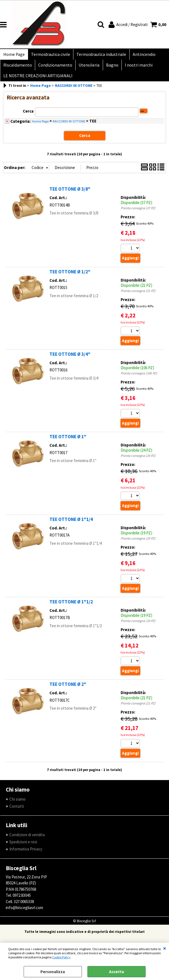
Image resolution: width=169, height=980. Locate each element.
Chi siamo (17, 803)
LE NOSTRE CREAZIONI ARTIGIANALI (38, 79)
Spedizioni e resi (23, 846)
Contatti (17, 810)
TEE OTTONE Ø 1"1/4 (71, 523)
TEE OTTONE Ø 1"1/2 (71, 606)
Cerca (28, 115)
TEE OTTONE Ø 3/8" (70, 193)
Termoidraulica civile (50, 55)
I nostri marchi (136, 67)
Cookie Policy (61, 957)
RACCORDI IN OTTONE (69, 125)
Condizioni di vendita (27, 839)
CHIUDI (165, 948)
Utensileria (88, 67)
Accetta (117, 972)
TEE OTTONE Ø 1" (68, 440)
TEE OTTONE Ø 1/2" (70, 275)
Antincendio (142, 55)
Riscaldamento (17, 67)
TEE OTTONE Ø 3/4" (70, 358)
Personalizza (53, 972)
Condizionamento (54, 67)
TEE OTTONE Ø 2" (68, 688)
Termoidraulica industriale (100, 55)
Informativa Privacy (26, 853)
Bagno (110, 67)
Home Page (14, 55)
